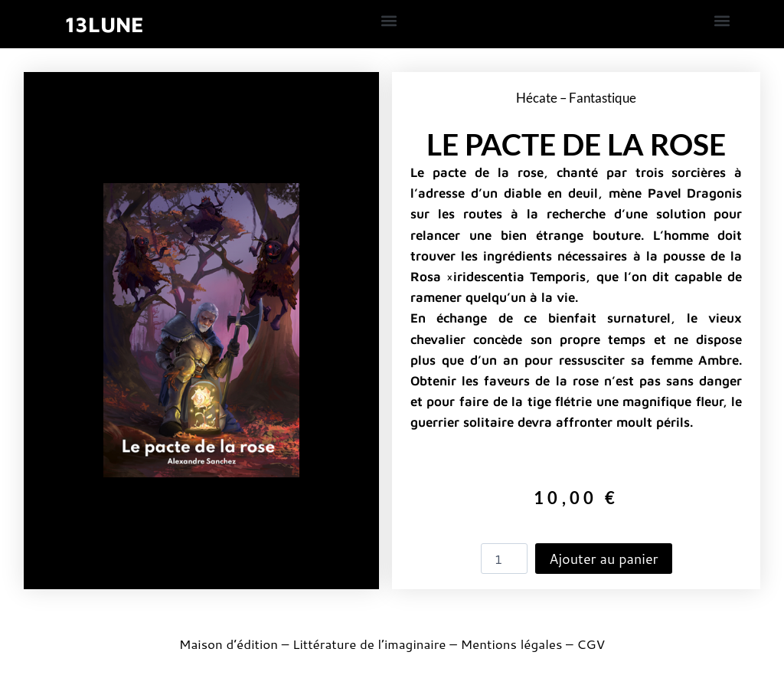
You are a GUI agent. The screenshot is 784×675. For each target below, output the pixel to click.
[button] (389, 20)
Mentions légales (511, 644)
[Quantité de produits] (505, 559)
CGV (591, 644)
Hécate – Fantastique (576, 98)
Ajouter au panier (603, 559)
